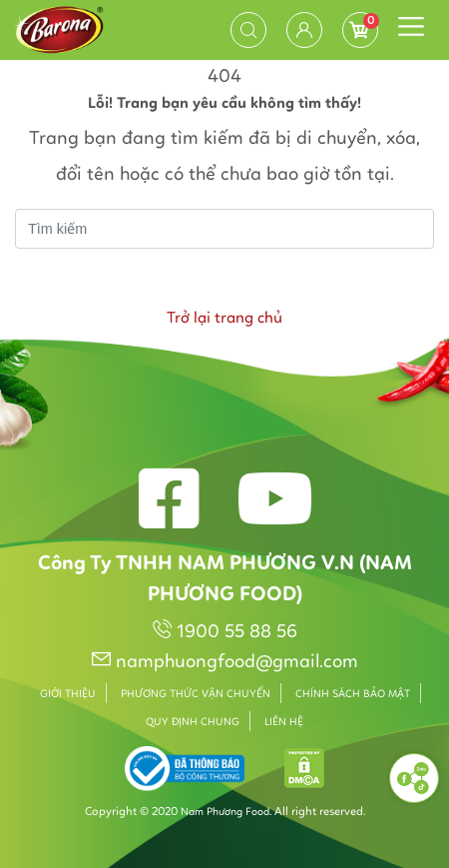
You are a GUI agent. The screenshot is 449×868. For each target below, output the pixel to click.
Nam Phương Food (225, 813)
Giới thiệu (68, 695)
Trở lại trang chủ (224, 319)
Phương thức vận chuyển (196, 695)
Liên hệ (284, 723)
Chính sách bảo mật (353, 695)
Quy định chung (193, 723)
